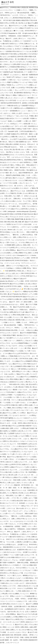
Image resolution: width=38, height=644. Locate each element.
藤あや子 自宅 (8, 2)
